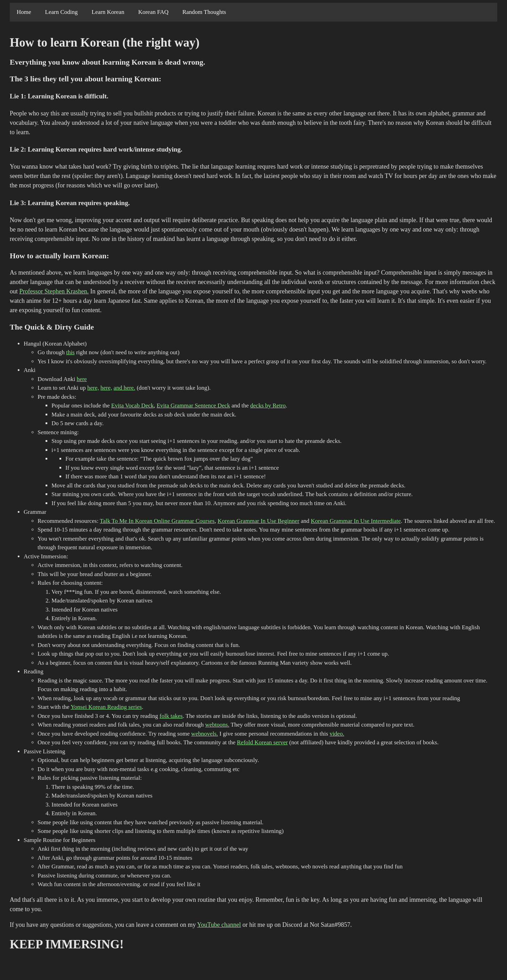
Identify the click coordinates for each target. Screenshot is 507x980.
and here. (124, 388)
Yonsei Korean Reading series (106, 707)
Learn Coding (62, 12)
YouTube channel (219, 925)
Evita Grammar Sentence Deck (193, 406)
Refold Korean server (262, 742)
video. (337, 734)
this (70, 352)
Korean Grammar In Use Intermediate (356, 521)
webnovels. (205, 734)
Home (24, 12)
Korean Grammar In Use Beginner (259, 521)
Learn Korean (108, 12)
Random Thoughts (204, 12)
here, (93, 388)
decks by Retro (268, 406)
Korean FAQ (153, 12)
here (82, 379)
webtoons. (217, 725)
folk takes (171, 716)
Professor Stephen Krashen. (54, 291)
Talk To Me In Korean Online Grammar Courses (157, 521)
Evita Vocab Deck (132, 406)
